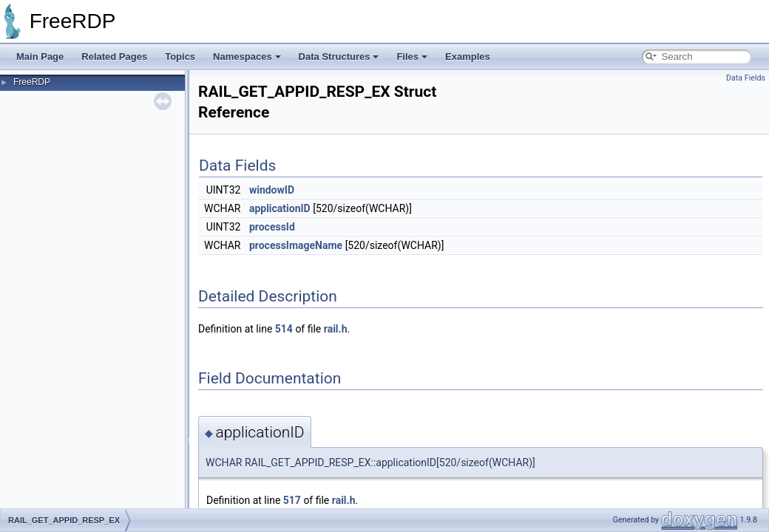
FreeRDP (32, 82)
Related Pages (114, 57)
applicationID (280, 208)
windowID (272, 190)
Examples (468, 57)
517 (292, 500)
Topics (180, 57)
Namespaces (247, 57)
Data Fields (746, 78)
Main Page (40, 57)
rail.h (336, 329)
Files (412, 57)
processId (272, 227)
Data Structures (339, 57)
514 (284, 329)
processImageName (296, 245)
